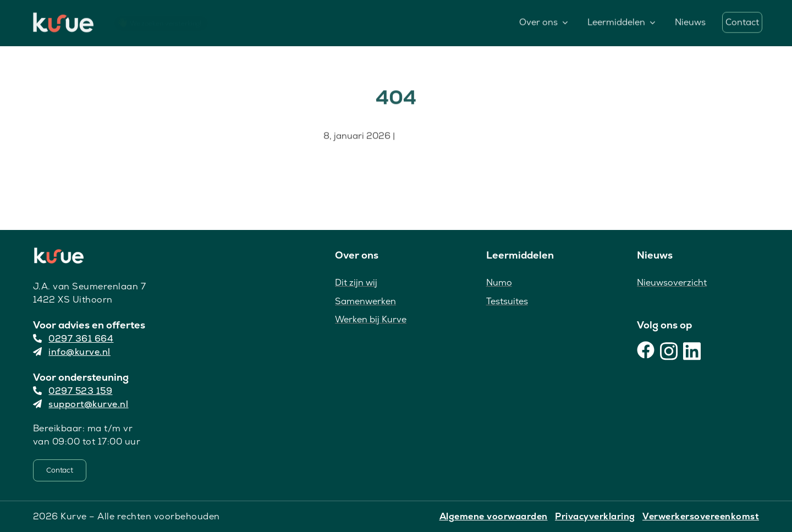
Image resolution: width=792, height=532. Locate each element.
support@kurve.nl (81, 404)
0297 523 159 (73, 391)
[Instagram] (669, 350)
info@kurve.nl (72, 352)
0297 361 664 (73, 339)
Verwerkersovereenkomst (701, 516)
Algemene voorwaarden (494, 516)
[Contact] (60, 470)
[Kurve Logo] (63, 17)
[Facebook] (646, 350)
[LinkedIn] (692, 350)
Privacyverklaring (595, 516)
